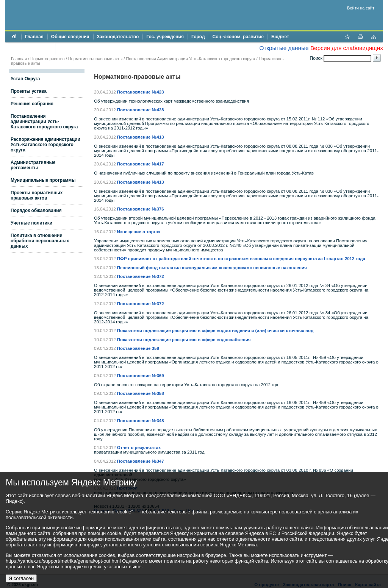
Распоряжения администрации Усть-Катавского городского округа (45, 145)
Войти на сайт (361, 8)
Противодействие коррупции (92, 49)
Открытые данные (284, 48)
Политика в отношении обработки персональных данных (40, 241)
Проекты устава (29, 91)
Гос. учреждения (165, 37)
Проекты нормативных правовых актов (37, 195)
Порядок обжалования (36, 211)
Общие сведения (70, 37)
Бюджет (280, 37)
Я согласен (21, 578)
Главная (34, 37)
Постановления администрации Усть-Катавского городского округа (44, 122)
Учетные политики (31, 223)
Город (198, 37)
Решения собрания (32, 104)
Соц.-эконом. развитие (238, 37)
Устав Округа (25, 79)
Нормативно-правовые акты (95, 59)
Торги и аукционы (31, 49)
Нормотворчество (48, 59)
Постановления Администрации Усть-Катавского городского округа (190, 59)
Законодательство (118, 37)
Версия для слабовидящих (347, 48)
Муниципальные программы (43, 180)
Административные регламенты (33, 165)
